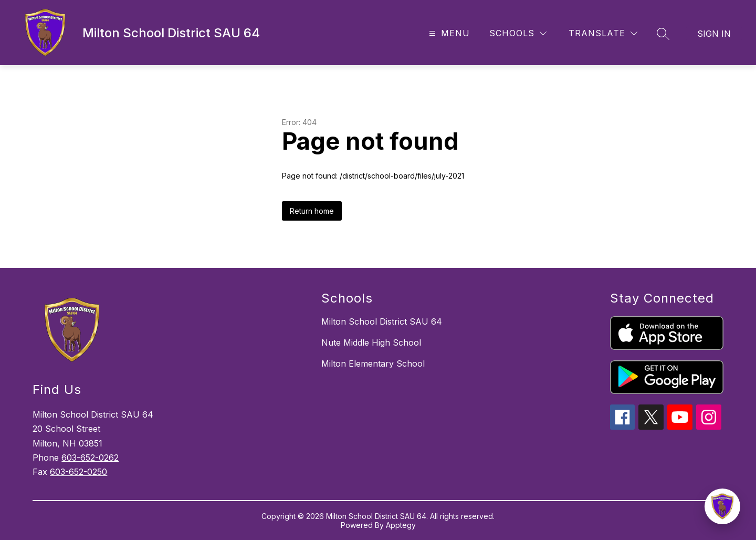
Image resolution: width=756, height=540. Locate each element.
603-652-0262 (90, 458)
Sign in (714, 34)
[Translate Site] (603, 33)
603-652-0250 (78, 472)
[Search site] (663, 34)
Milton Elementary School (373, 364)
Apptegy (401, 525)
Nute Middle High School (371, 342)
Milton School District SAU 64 (382, 321)
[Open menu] (448, 33)
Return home (312, 211)
